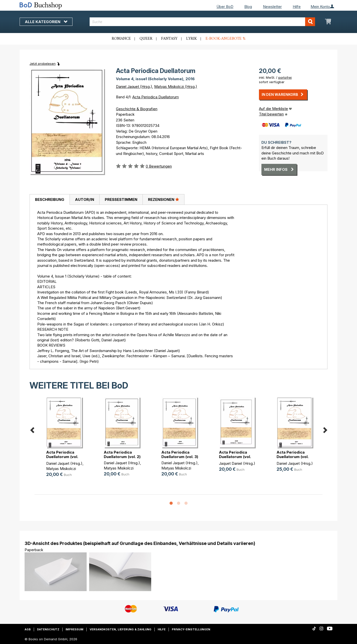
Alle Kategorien (46, 22)
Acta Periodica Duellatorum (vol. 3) (180, 454)
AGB (28, 629)
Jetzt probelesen (43, 64)
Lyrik (192, 39)
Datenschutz (48, 629)
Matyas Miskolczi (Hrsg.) (176, 87)
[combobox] (202, 22)
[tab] (50, 200)
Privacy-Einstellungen (191, 629)
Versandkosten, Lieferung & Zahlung (121, 629)
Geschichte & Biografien (137, 109)
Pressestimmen (121, 199)
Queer (146, 39)
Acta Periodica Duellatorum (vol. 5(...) (293, 457)
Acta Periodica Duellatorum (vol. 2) (122, 454)
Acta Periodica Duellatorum (156, 97)
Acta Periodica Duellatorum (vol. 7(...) (62, 457)
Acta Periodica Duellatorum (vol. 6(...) (235, 457)
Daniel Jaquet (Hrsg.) (134, 87)
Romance (121, 39)
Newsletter (272, 7)
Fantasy (169, 39)
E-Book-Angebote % (226, 39)
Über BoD (225, 7)
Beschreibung (50, 199)
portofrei (285, 77)
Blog (248, 7)
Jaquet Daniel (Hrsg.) (237, 463)
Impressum (74, 629)
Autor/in (85, 199)
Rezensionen (163, 199)
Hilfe (297, 7)
